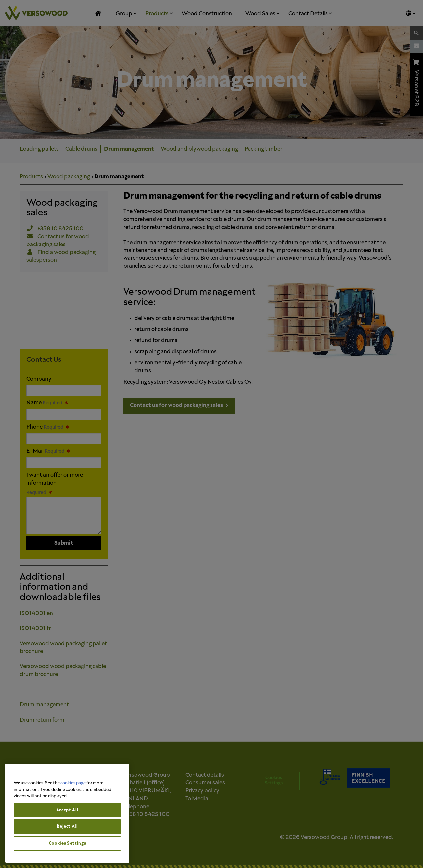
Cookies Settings (67, 843)
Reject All (67, 827)
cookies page (73, 783)
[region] (67, 813)
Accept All (67, 810)
